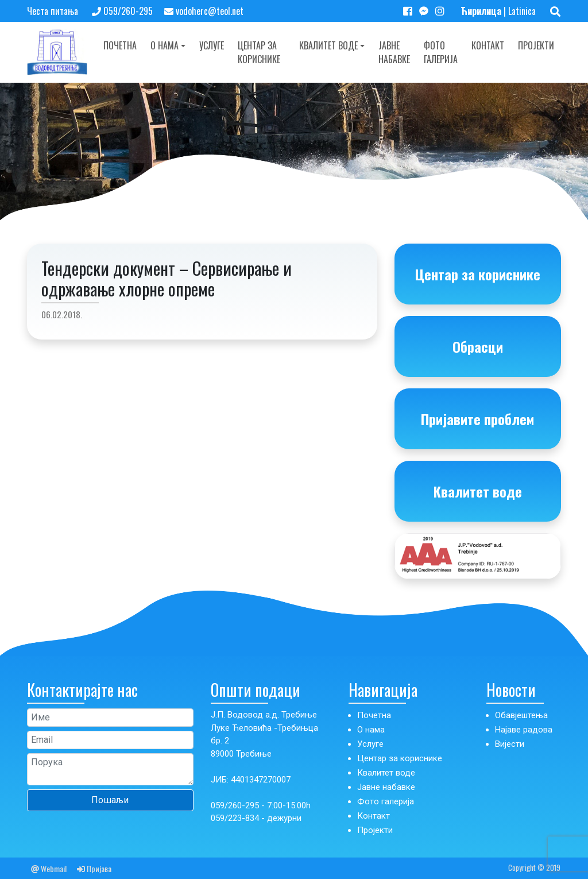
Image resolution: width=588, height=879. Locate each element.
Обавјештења (521, 715)
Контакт (488, 45)
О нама (165, 45)
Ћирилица (481, 11)
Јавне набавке (394, 52)
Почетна (120, 45)
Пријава (94, 868)
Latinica (522, 11)
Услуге (212, 45)
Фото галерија (441, 52)
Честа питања (53, 11)
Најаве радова (524, 730)
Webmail (49, 868)
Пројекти (536, 45)
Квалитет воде (328, 45)
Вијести (510, 744)
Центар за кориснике (259, 52)
